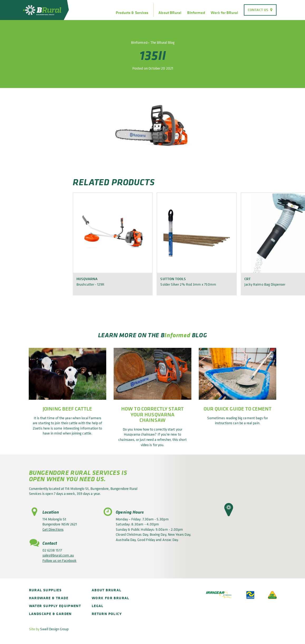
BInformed (196, 13)
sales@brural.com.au (58, 555)
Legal (98, 606)
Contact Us (258, 10)
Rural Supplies (45, 590)
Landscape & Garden (50, 614)
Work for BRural (224, 13)
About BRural (170, 13)
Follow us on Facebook (59, 560)
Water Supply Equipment (55, 606)
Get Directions (53, 529)
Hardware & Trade (49, 598)
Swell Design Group (54, 629)
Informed (177, 335)
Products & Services (132, 13)
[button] (229, 510)
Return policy (107, 614)
